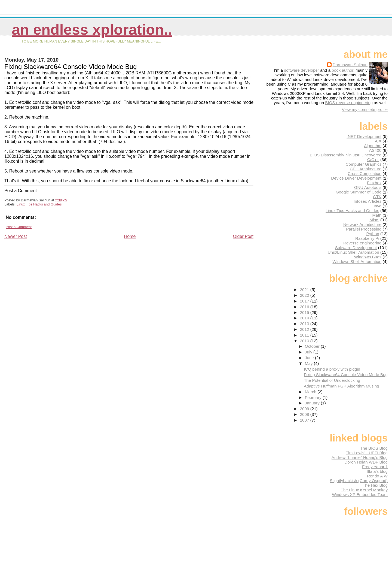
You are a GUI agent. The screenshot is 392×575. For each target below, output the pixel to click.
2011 (305, 335)
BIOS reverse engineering (349, 103)
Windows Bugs (368, 257)
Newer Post (16, 236)
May (309, 363)
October (313, 346)
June (310, 358)
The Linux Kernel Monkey (364, 490)
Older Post (243, 236)
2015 (305, 312)
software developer (302, 70)
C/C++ (373, 160)
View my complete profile (365, 109)
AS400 (375, 150)
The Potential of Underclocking (332, 380)
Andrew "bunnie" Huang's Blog (360, 457)
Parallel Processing (364, 229)
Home (130, 236)
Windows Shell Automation (357, 261)
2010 (305, 341)
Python (373, 234)
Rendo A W (377, 476)
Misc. (374, 220)
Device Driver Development (356, 178)
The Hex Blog (375, 485)
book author (342, 70)
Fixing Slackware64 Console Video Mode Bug (346, 375)
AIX (378, 141)
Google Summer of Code (359, 192)
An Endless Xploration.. (92, 30)
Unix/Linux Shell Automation (353, 252)
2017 (305, 301)
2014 (305, 318)
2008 (305, 414)
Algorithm (373, 146)
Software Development (356, 248)
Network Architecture (362, 224)
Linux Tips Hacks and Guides (39, 204)
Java (377, 206)
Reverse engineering (362, 243)
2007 (305, 420)
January (313, 403)
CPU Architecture (366, 169)
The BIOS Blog (374, 448)
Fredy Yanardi (375, 467)
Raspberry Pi (367, 238)
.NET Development (364, 136)
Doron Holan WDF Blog (366, 462)
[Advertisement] (45, 277)
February (314, 397)
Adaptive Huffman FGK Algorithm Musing (342, 386)
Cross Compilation (365, 173)
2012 (305, 329)
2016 (305, 307)
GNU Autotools (368, 187)
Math (377, 215)
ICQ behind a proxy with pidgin (332, 369)
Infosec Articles (367, 201)
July (309, 352)
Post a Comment (19, 227)
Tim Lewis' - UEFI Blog (367, 453)
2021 (305, 290)
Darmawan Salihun (350, 65)
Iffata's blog (377, 471)
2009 (305, 409)
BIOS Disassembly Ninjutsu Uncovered (346, 155)
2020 (305, 295)
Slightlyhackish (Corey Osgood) (359, 481)
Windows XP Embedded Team (360, 494)
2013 (305, 324)
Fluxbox (374, 183)
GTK (377, 197)
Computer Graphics (364, 164)
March (311, 392)
